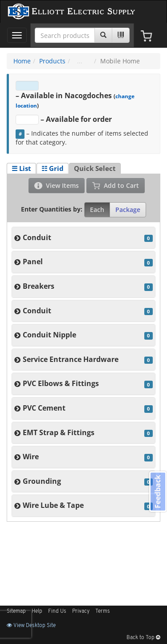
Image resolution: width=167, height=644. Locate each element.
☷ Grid (53, 168)
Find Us (57, 611)
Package (128, 210)
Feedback (158, 492)
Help (37, 611)
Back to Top (143, 638)
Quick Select (95, 168)
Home (22, 61)
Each (97, 210)
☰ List (21, 168)
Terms (103, 611)
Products (52, 61)
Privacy (81, 611)
